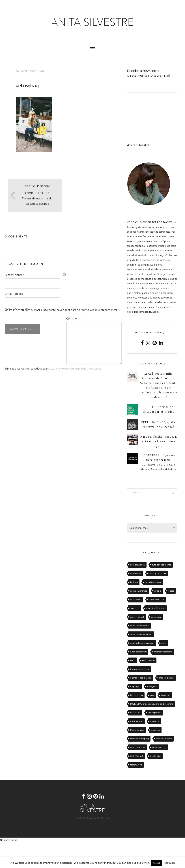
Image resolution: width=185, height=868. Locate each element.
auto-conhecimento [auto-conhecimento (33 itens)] (161, 565)
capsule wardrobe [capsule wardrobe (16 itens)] (139, 591)
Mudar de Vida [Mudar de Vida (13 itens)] (137, 730)
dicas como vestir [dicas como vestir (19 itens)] (138, 652)
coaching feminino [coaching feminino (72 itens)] (156, 608)
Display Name (15, 275)
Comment (74, 319)
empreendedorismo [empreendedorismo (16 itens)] (163, 652)
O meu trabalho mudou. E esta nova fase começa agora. (159, 442)
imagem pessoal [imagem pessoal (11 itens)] (166, 678)
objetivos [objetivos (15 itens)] (156, 730)
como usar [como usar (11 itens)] (156, 617)
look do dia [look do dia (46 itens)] (135, 713)
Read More (169, 863)
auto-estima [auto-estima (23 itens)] (136, 573)
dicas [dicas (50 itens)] (164, 643)
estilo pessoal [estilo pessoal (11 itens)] (149, 660)
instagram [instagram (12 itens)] (152, 687)
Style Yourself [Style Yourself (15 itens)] (137, 756)
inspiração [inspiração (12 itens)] (135, 687)
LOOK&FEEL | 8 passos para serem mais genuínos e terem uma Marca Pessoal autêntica (159, 462)
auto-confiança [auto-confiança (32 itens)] (137, 565)
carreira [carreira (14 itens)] (158, 591)
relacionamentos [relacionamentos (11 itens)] (164, 739)
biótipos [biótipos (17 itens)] (134, 582)
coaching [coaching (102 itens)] (135, 608)
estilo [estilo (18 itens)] (133, 660)
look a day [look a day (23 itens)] (166, 695)
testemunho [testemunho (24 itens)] (136, 765)
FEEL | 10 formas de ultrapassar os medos (159, 409)
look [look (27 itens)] (152, 695)
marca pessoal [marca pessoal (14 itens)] (154, 713)
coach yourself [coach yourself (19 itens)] (137, 617)
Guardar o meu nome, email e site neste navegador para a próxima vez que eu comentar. (61, 310)
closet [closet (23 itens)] (171, 591)
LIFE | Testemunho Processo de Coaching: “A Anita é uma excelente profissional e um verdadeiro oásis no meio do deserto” (159, 386)
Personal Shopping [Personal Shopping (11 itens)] (139, 739)
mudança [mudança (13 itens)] (155, 721)
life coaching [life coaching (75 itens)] (136, 695)
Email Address (15, 294)
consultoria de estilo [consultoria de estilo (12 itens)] (140, 626)
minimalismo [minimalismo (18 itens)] (137, 721)
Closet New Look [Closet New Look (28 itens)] (157, 600)
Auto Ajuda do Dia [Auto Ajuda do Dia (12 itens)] (157, 573)
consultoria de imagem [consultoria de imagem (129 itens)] (141, 634)
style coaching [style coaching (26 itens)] (159, 747)
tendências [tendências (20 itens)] (155, 756)
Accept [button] (156, 863)
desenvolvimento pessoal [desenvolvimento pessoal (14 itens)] (142, 643)
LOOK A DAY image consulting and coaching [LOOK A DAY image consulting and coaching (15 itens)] (152, 704)
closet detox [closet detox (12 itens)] (136, 600)
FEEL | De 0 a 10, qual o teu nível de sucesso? (159, 425)
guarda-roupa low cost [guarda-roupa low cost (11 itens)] (141, 678)
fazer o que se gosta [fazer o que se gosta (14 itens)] (140, 669)
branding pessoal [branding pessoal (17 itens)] (153, 582)
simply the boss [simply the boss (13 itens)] (138, 747)
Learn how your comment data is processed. (76, 369)
